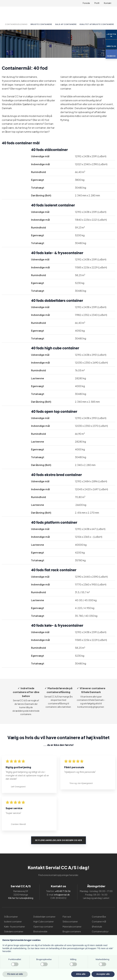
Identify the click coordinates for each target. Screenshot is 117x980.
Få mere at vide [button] (15, 974)
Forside (86, 3)
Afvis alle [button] (81, 974)
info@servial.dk (62, 895)
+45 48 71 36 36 (63, 891)
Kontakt (108, 3)
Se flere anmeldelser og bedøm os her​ (58, 840)
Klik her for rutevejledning (21, 898)
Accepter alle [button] (103, 974)
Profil (97, 3)
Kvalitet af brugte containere (97, 24)
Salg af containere (66, 24)
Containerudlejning (16, 24)
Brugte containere (41, 24)
